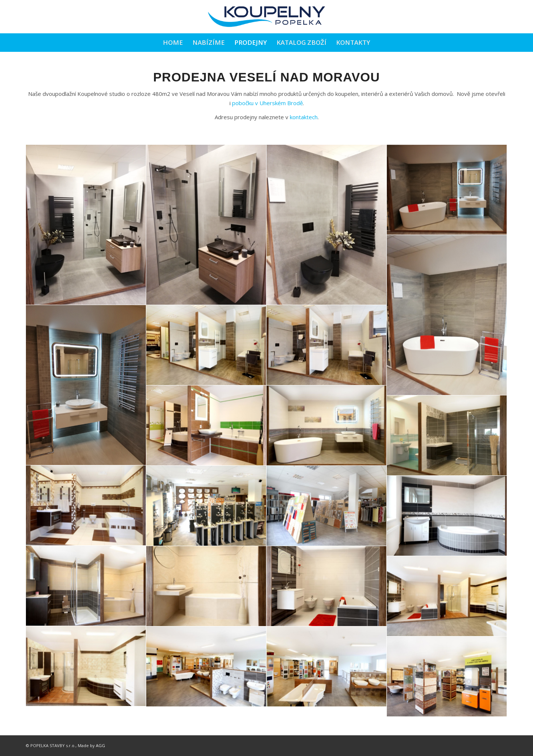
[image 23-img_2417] (86, 506)
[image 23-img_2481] (206, 586)
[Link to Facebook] (502, 17)
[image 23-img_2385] (206, 426)
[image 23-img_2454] (447, 436)
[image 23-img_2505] (206, 667)
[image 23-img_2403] (206, 345)
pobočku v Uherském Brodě (267, 103)
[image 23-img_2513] (447, 677)
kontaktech (304, 117)
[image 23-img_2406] (327, 345)
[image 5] (447, 315)
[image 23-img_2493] (327, 586)
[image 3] (327, 225)
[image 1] (86, 225)
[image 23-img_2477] (86, 586)
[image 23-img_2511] (327, 667)
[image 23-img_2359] (327, 426)
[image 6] (86, 385)
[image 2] (206, 225)
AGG (100, 745)
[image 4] (447, 190)
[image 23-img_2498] (447, 596)
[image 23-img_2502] (86, 666)
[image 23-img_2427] (327, 506)
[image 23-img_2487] (447, 516)
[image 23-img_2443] (206, 506)
